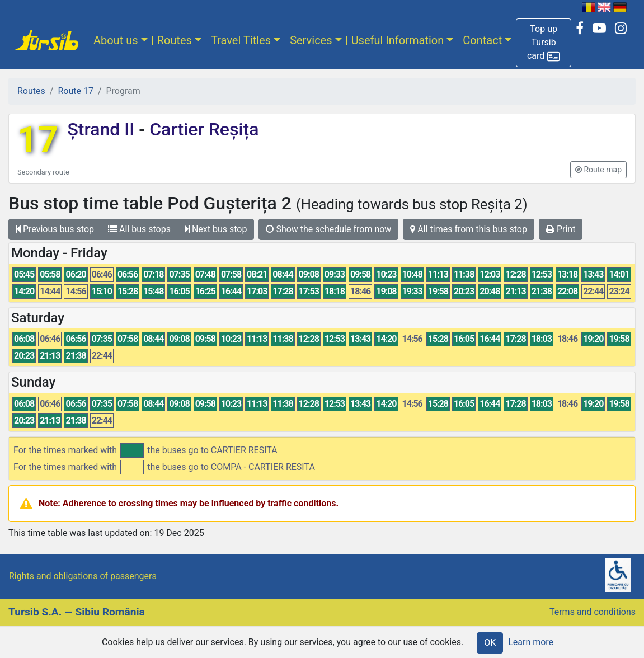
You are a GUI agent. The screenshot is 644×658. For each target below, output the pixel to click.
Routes (175, 40)
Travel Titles (241, 40)
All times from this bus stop (469, 229)
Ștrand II (103, 129)
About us (116, 40)
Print (561, 229)
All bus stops (139, 229)
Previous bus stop (55, 229)
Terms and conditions (593, 612)
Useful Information (398, 40)
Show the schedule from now (328, 229)
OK (490, 643)
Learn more (531, 642)
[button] (544, 43)
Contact (482, 40)
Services (311, 40)
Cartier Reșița (202, 129)
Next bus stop (216, 229)
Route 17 (75, 91)
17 (38, 140)
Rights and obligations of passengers (83, 576)
